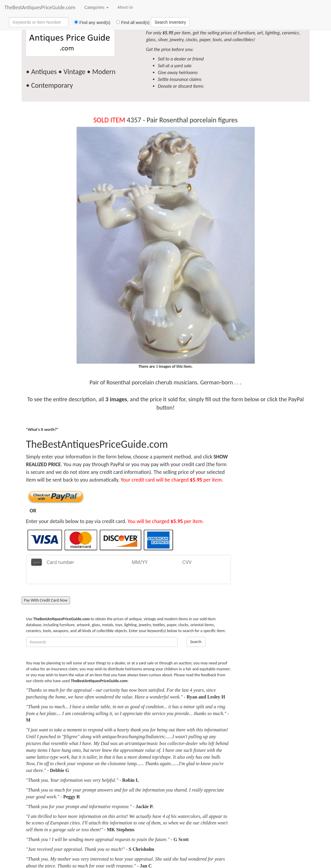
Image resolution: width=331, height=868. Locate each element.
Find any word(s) (90, 23)
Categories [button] (96, 7)
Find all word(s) (131, 23)
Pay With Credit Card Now (46, 586)
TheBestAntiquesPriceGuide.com (40, 7)
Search (196, 627)
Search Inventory (170, 22)
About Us (125, 7)
